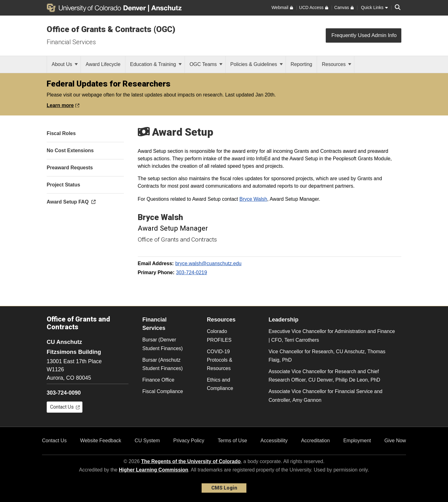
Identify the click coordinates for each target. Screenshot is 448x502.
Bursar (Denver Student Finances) (163, 344)
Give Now (395, 441)
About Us (65, 64)
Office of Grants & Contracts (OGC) (111, 29)
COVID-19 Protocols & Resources (220, 360)
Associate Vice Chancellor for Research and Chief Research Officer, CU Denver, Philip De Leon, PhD (324, 376)
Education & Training (156, 64)
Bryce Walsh (253, 199)
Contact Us (54, 441)
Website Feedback (100, 441)
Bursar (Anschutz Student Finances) (163, 364)
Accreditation (316, 441)
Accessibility (274, 441)
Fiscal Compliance (163, 391)
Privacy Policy (189, 441)
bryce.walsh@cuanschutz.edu (208, 263)
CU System (147, 441)
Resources (336, 64)
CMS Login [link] (224, 488)
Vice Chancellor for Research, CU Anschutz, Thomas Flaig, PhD (327, 356)
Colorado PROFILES (219, 335)
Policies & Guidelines (257, 64)
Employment (357, 441)
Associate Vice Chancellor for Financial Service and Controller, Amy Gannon (325, 396)
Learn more (63, 105)
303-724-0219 (192, 272)
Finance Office (159, 380)
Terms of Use (232, 441)
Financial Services (71, 42)
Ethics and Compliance (220, 384)
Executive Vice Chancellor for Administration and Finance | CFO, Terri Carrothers (332, 335)
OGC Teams (206, 64)
